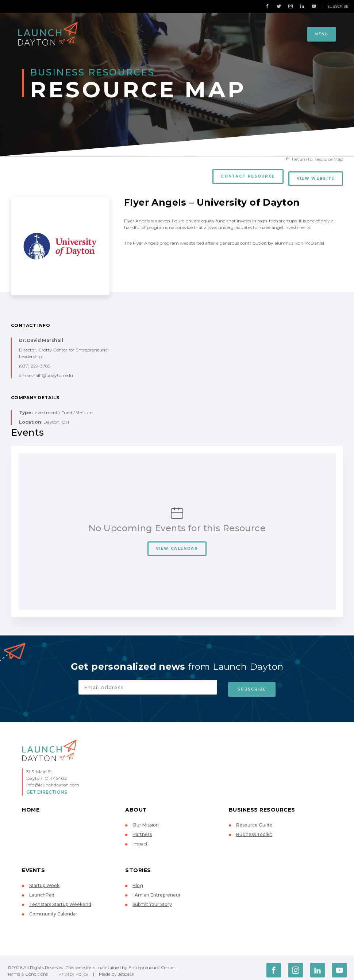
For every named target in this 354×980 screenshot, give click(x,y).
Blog (138, 881)
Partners (142, 830)
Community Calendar (53, 909)
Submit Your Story (152, 900)
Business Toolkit (254, 830)
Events (33, 866)
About (136, 805)
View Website (316, 176)
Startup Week (44, 881)
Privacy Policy (73, 969)
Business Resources (262, 805)
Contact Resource (246, 176)
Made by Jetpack (117, 969)
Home (31, 805)
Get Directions (47, 787)
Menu (322, 34)
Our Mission (146, 820)
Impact (140, 839)
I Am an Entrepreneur (157, 890)
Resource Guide (254, 820)
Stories (138, 866)
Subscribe (338, 6)
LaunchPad (42, 890)
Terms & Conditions (28, 969)
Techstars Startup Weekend (60, 900)
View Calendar (177, 546)
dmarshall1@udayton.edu (46, 373)
